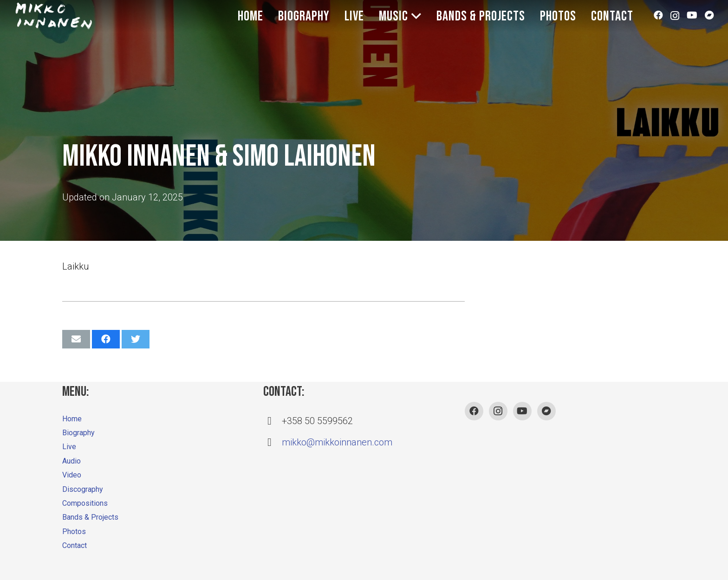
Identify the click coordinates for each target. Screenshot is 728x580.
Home (72, 419)
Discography (83, 489)
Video (72, 475)
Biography (78, 433)
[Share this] (106, 339)
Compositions (85, 503)
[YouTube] (692, 20)
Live (69, 447)
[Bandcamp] (709, 20)
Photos (74, 532)
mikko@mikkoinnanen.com (337, 442)
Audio (71, 461)
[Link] (54, 16)
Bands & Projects (90, 517)
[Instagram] (675, 20)
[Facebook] (658, 20)
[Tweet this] (136, 339)
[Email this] (76, 339)
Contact (75, 545)
